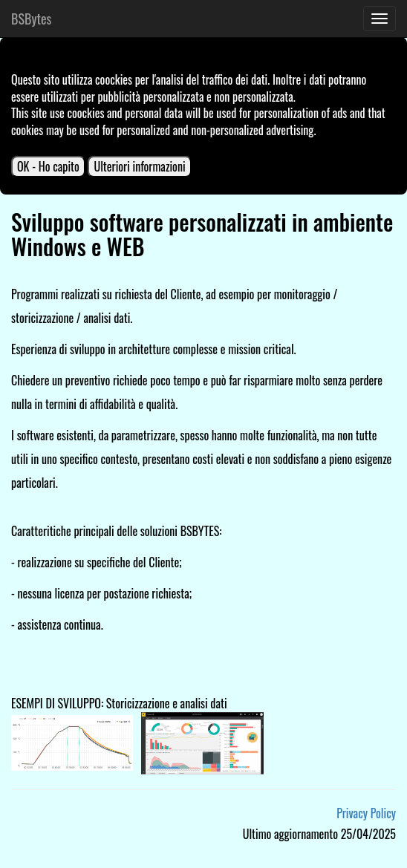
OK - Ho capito (48, 166)
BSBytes (31, 19)
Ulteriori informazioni (139, 166)
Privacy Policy (366, 813)
